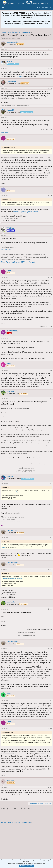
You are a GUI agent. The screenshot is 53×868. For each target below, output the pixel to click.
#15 (51, 609)
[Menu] (3, 8)
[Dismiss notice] (50, 13)
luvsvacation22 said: (8, 148)
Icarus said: (5, 199)
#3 (51, 88)
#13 (51, 538)
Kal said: (5, 487)
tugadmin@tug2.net (6, 249)
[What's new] (51, 8)
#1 (51, 49)
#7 (51, 235)
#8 (51, 278)
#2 (51, 69)
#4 (51, 117)
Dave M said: (6, 541)
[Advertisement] (26, 841)
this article (19, 76)
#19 (51, 787)
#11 (51, 399)
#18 (51, 729)
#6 (51, 196)
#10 (51, 370)
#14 (51, 570)
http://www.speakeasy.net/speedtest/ (26, 212)
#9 (51, 338)
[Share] (49, 49)
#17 (51, 701)
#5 (51, 144)
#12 (51, 483)
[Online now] (5, 231)
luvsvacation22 (7, 38)
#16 (51, 649)
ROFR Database (5, 132)
